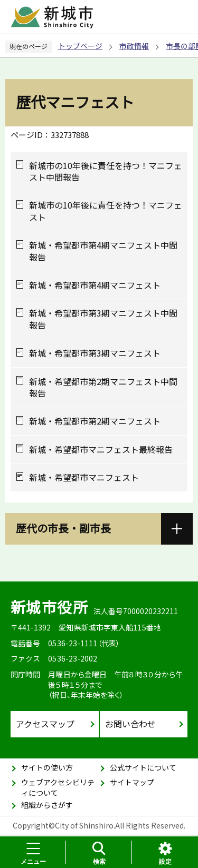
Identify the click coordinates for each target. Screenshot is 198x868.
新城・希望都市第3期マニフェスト (95, 353)
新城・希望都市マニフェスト (84, 477)
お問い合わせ (130, 724)
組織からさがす (47, 805)
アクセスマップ (45, 724)
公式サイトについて (143, 767)
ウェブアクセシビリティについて (58, 787)
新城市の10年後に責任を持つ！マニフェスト (106, 211)
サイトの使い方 (47, 767)
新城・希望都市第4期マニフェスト (95, 285)
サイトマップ (132, 782)
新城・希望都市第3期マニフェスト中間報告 (103, 319)
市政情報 (134, 46)
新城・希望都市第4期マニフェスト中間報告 (103, 251)
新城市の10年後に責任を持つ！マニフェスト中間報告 (106, 171)
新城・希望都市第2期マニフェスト (95, 421)
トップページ (80, 46)
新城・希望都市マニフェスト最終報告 (101, 449)
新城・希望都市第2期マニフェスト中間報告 (103, 387)
